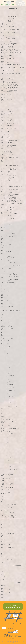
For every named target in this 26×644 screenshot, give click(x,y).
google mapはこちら (9, 638)
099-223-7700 (13, 607)
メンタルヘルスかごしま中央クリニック (10, 1)
